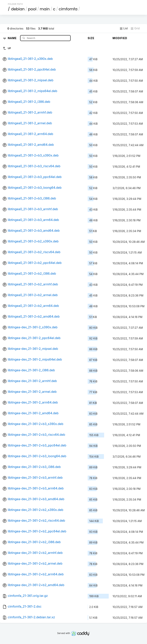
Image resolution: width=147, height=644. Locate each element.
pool (32, 9)
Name (13, 38)
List (124, 28)
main (45, 9)
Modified (120, 38)
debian (18, 9)
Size (91, 38)
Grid (135, 28)
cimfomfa (68, 9)
